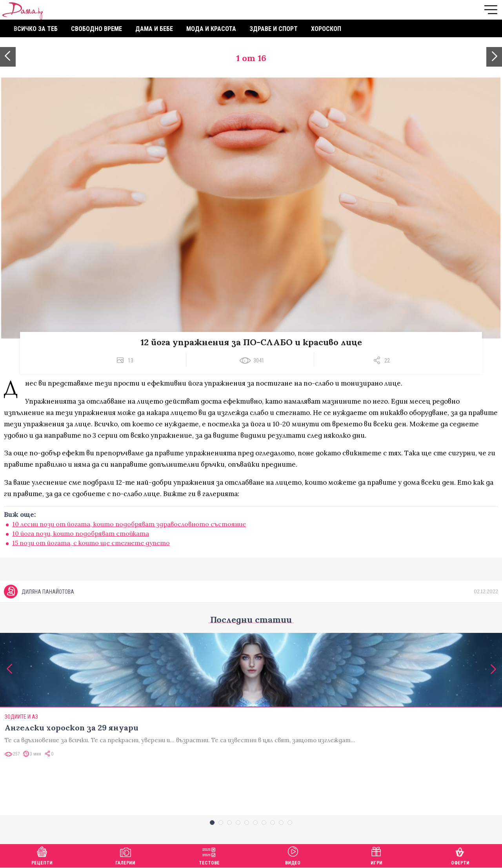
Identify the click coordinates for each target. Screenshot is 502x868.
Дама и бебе (154, 29)
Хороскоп (326, 29)
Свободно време (96, 29)
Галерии (125, 855)
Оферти (460, 855)
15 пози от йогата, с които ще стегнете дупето (91, 543)
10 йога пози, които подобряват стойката (81, 533)
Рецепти (42, 855)
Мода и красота (211, 29)
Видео (293, 855)
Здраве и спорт (274, 29)
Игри (376, 855)
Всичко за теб (36, 29)
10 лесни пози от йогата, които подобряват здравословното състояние (129, 524)
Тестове (209, 855)
